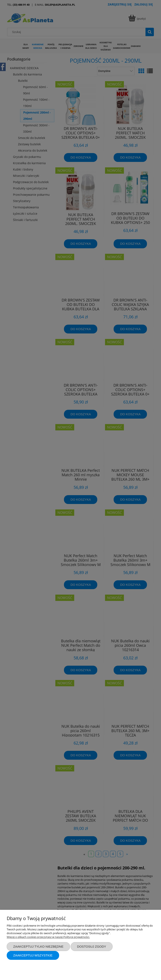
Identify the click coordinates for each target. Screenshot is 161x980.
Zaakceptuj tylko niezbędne (38, 946)
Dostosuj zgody (92, 946)
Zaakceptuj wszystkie (33, 955)
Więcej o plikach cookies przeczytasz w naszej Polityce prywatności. (48, 937)
